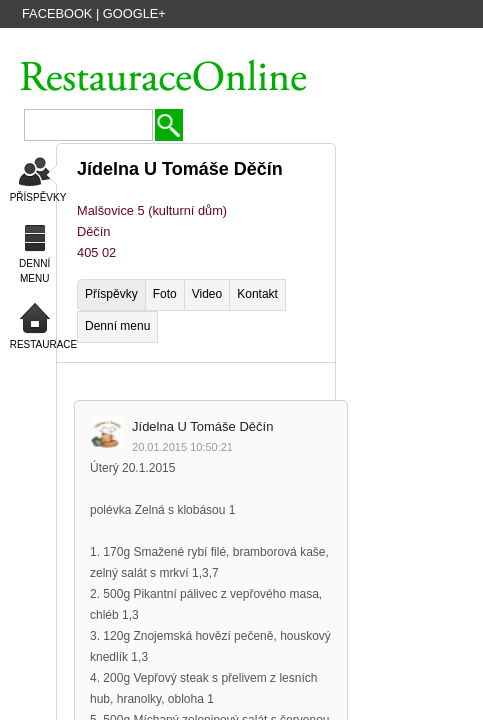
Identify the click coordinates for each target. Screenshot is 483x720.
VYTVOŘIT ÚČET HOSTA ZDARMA (154, 43)
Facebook (57, 13)
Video (207, 294)
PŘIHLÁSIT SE (431, 43)
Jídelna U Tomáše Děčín (202, 426)
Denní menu (117, 326)
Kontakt (257, 294)
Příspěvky (111, 294)
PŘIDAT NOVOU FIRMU (318, 43)
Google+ (134, 13)
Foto (165, 294)
